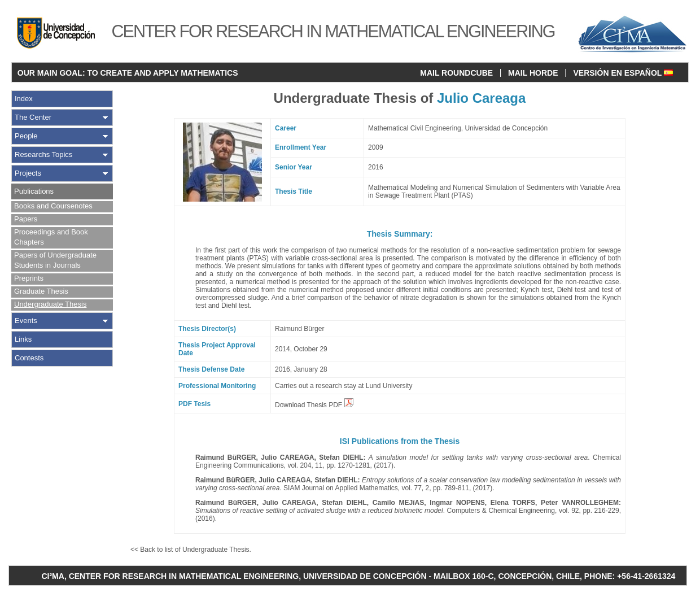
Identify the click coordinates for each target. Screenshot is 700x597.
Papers (26, 219)
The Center (33, 117)
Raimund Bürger (299, 329)
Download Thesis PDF (314, 405)
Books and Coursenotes (53, 206)
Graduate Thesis (41, 291)
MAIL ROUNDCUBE (456, 73)
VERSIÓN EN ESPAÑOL (623, 73)
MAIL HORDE (533, 73)
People (26, 136)
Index (24, 99)
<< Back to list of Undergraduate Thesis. (191, 550)
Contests (29, 358)
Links (23, 339)
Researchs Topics (43, 154)
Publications (34, 191)
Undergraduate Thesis (50, 304)
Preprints (29, 278)
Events (26, 321)
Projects (28, 173)
